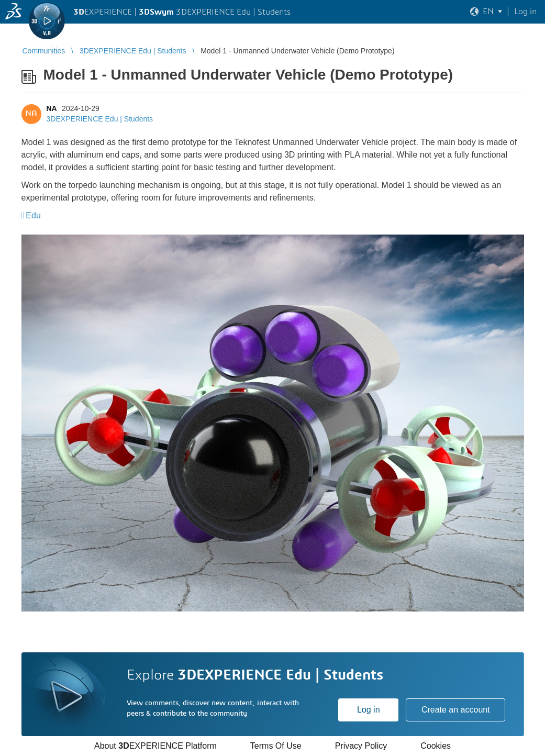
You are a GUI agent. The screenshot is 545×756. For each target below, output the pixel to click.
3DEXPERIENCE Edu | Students (100, 119)
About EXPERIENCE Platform (155, 746)
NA (52, 108)
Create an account (456, 710)
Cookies (436, 746)
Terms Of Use (276, 746)
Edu (33, 215)
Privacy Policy (361, 746)
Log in (369, 710)
